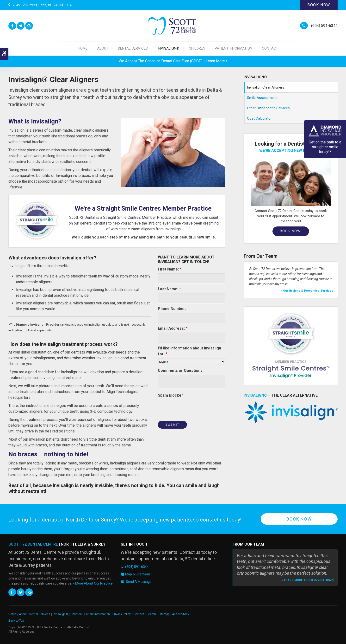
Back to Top (16, 621)
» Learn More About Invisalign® (308, 580)
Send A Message (139, 582)
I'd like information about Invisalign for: (189, 351)
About (103, 48)
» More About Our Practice (93, 583)
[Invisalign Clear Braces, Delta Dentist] (291, 412)
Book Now (319, 5)
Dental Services (133, 48)
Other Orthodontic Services (268, 108)
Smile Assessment (262, 98)
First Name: (170, 269)
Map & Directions (138, 574)
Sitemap (164, 614)
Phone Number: (172, 309)
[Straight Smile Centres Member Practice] (291, 346)
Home (83, 48)
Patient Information (234, 48)
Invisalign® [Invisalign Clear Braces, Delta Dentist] (255, 395)
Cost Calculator (259, 118)
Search (151, 614)
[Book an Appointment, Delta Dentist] (291, 181)
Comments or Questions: (181, 370)
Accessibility (181, 614)
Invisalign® (168, 48)
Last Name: (169, 289)
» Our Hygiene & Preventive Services (307, 291)
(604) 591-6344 (324, 26)
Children (197, 48)
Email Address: (173, 328)
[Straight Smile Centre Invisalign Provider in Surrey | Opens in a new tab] (37, 220)
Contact (270, 48)
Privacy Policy (122, 614)
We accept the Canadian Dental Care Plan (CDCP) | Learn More (172, 61)
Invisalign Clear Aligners (266, 87)
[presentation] (194, 409)
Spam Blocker (170, 395)
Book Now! (291, 231)
